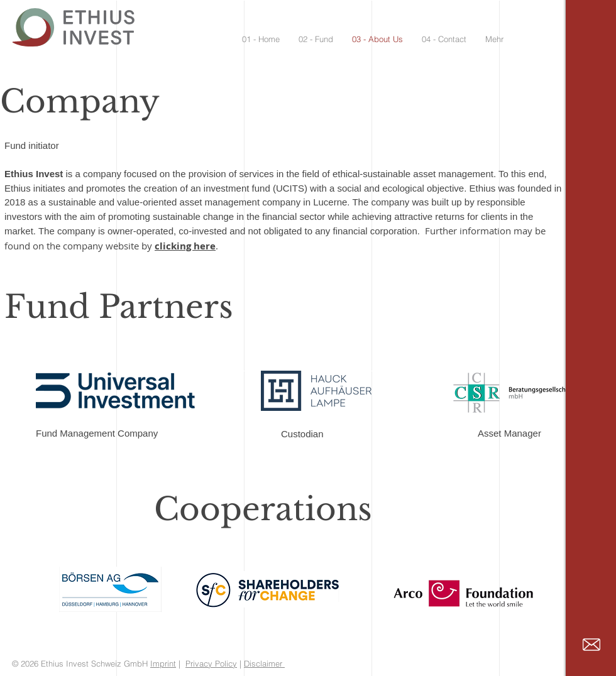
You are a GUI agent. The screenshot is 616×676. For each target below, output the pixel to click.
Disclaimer (264, 663)
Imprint (163, 663)
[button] (316, 39)
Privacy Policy (211, 663)
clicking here (185, 246)
